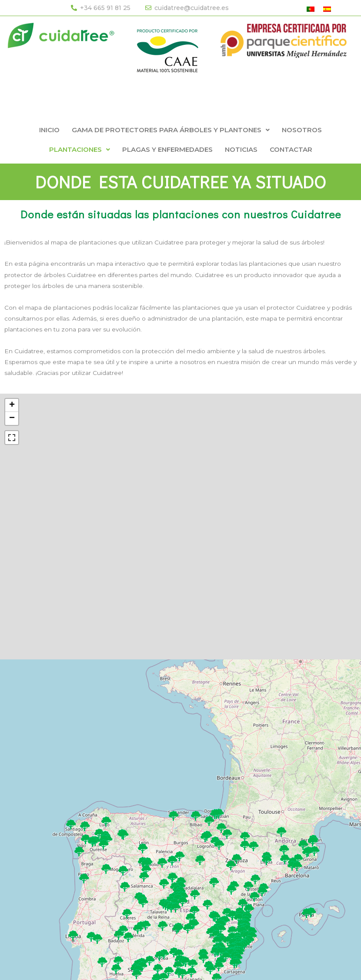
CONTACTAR (291, 149)
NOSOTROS (302, 130)
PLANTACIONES (80, 149)
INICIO (49, 130)
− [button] (12, 418)
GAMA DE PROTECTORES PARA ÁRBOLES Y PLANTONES (171, 130)
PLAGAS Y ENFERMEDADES (167, 149)
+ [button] (12, 405)
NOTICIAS (241, 149)
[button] (171, 130)
